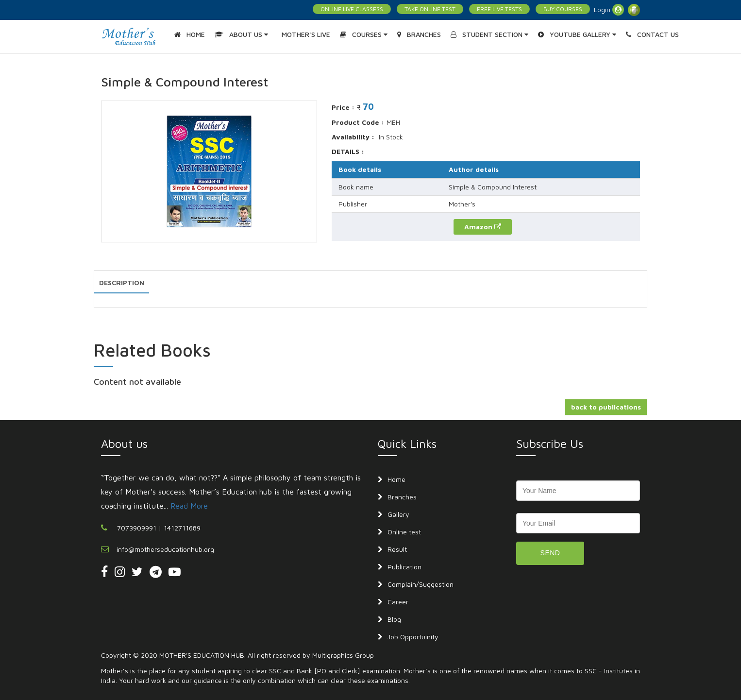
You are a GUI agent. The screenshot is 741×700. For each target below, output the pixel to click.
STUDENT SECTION (489, 34)
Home (396, 479)
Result (397, 549)
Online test (404, 532)
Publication (404, 567)
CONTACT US (652, 34)
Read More (189, 506)
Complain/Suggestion (421, 584)
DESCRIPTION (122, 282)
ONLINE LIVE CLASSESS (352, 9)
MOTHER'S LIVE (306, 34)
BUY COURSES (563, 9)
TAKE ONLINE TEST (430, 9)
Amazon (483, 227)
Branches (402, 497)
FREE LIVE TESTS (499, 9)
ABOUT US (241, 34)
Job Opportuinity (413, 637)
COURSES (364, 34)
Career (398, 602)
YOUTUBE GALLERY (577, 34)
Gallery (398, 514)
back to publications (606, 407)
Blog (394, 619)
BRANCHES (419, 34)
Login (609, 10)
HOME (190, 34)
